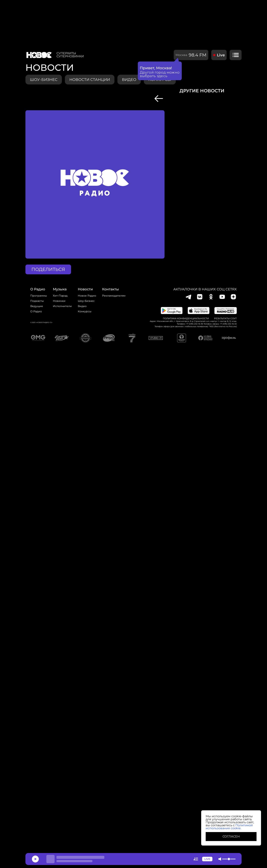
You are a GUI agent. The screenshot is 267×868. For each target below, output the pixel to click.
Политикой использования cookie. (229, 827)
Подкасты (37, 301)
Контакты (111, 289)
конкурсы (160, 80)
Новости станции (90, 80)
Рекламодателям (114, 296)
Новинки (59, 301)
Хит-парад (60, 296)
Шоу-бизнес (44, 80)
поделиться (48, 269)
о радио (38, 289)
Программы (39, 296)
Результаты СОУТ (225, 318)
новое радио (87, 296)
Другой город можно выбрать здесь (160, 72)
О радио (36, 311)
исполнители (62, 306)
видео (129, 80)
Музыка (60, 289)
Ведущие (37, 306)
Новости (85, 289)
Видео (82, 306)
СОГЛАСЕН (231, 836)
